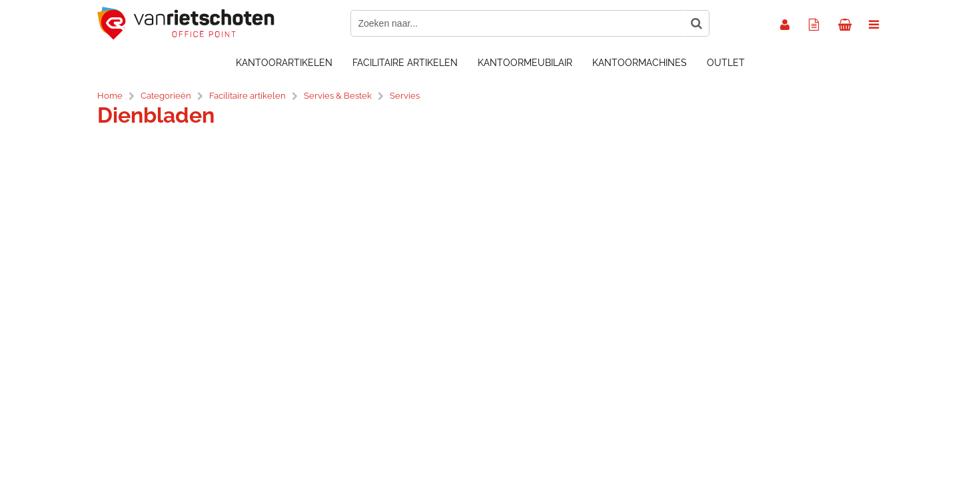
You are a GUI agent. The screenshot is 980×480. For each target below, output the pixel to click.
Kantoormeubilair (525, 63)
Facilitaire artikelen (405, 63)
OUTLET (726, 63)
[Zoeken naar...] (696, 23)
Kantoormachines (640, 63)
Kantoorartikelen (284, 63)
